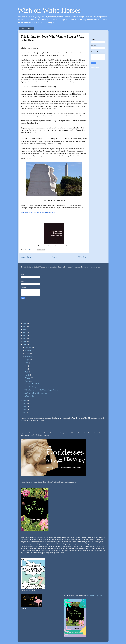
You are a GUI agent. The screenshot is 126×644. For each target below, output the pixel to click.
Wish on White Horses (49, 10)
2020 (25, 342)
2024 (25, 329)
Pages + (30, 28)
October (28, 354)
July (26, 363)
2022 (25, 336)
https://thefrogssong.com (94, 595)
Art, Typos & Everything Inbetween (36, 393)
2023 (25, 332)
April (27, 372)
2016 (25, 407)
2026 (25, 323)
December (28, 347)
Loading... (24, 615)
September (28, 357)
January (28, 381)
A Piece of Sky (29, 396)
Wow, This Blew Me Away (33, 384)
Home (23, 28)
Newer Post (26, 257)
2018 (25, 401)
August (27, 360)
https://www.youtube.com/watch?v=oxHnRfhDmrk (38, 213)
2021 (25, 339)
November (28, 350)
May (27, 369)
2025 (25, 326)
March (27, 375)
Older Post (82, 257)
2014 (25, 413)
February (28, 378)
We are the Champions (32, 387)
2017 (25, 404)
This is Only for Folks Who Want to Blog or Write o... (42, 390)
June (27, 366)
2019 (25, 345)
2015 (25, 410)
